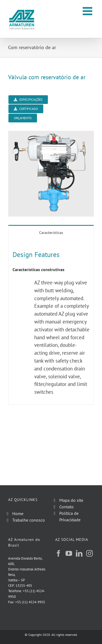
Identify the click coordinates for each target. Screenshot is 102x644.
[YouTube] (69, 553)
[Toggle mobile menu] (88, 11)
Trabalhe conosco (29, 520)
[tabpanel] (51, 322)
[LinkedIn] (79, 553)
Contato (67, 507)
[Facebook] (58, 553)
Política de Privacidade (70, 516)
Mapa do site (71, 500)
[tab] (51, 232)
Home (18, 513)
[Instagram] (89, 553)
